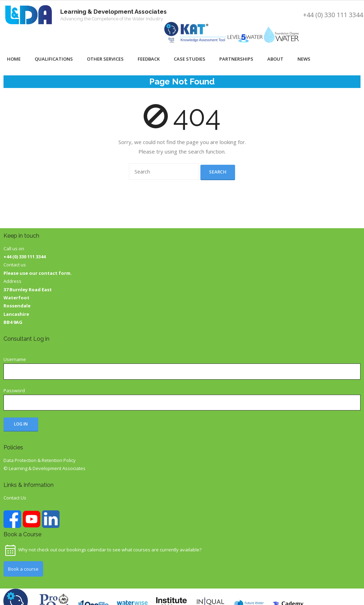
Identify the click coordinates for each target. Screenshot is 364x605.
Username (15, 359)
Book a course (23, 569)
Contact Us (15, 498)
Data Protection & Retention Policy (40, 460)
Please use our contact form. (38, 273)
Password (14, 390)
